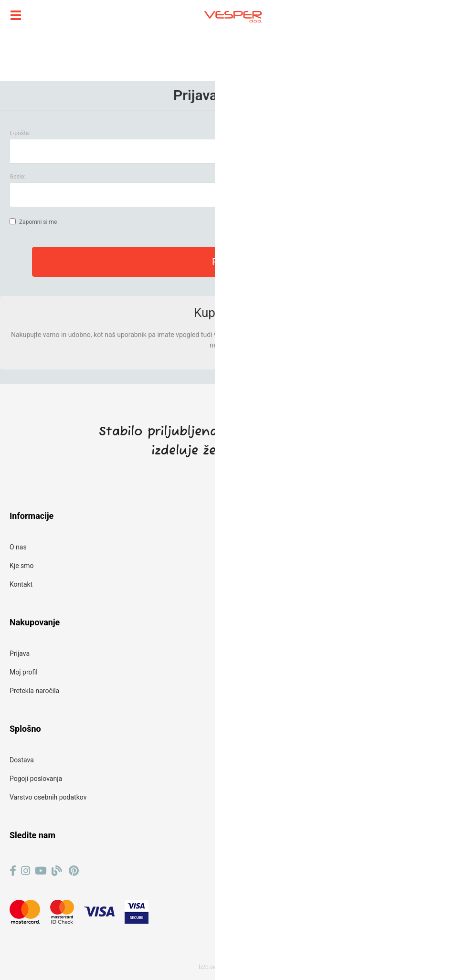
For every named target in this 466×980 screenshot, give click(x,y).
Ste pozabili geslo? (423, 195)
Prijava (20, 653)
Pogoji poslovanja (36, 779)
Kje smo (22, 566)
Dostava (22, 760)
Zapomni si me (38, 222)
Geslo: (17, 177)
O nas (18, 547)
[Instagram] (26, 871)
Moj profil (24, 672)
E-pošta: (20, 133)
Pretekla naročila (34, 691)
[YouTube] (41, 871)
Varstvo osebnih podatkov (48, 797)
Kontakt (21, 584)
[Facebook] (13, 871)
